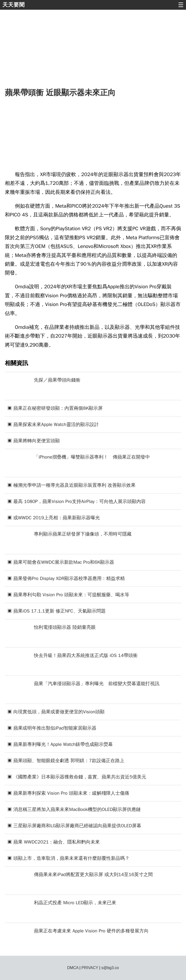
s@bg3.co (110, 968)
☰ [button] (181, 5)
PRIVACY (90, 968)
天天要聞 (14, 5)
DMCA (73, 968)
